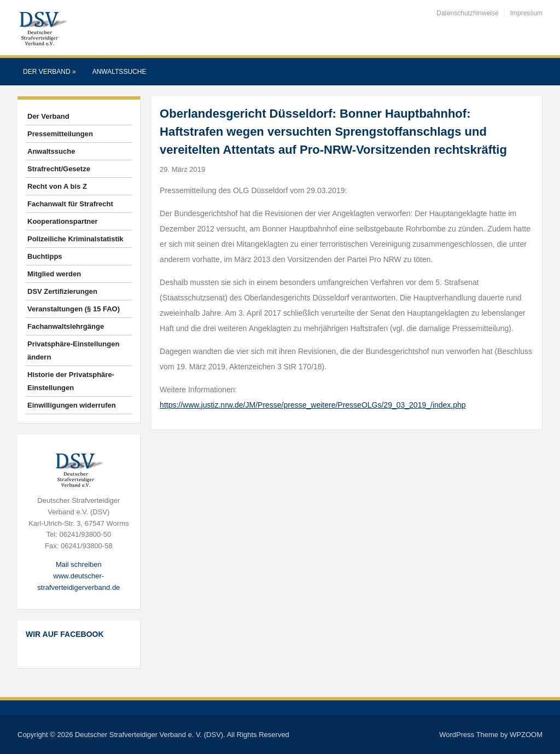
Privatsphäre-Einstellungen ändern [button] (73, 350)
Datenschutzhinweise (467, 13)
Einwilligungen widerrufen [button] (72, 405)
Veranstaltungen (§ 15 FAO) (74, 309)
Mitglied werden (54, 274)
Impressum (526, 13)
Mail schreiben (79, 564)
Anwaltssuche (119, 72)
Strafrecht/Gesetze (59, 169)
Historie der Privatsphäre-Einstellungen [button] (71, 381)
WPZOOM (526, 735)
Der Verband (49, 72)
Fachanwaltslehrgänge (66, 326)
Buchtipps (45, 256)
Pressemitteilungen (60, 134)
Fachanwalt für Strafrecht (70, 204)
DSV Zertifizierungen (62, 291)
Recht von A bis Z (57, 186)
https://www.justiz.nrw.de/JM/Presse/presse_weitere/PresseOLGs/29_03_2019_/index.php (313, 405)
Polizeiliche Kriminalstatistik (75, 239)
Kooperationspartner (63, 221)
